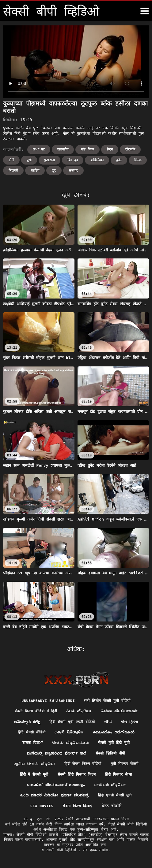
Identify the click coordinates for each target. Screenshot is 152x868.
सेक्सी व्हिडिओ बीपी (110, 753)
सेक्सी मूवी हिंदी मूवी (114, 742)
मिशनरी (13, 170)
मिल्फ (138, 160)
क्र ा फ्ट (39, 149)
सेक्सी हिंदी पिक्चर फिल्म (77, 774)
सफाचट (73, 170)
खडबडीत (63, 149)
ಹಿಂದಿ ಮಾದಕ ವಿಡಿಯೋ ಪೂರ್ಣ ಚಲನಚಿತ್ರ (54, 795)
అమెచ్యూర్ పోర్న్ (27, 722)
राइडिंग (35, 170)
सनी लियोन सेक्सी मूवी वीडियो (107, 701)
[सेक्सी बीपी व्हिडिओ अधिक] (145, 11)
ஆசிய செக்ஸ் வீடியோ (34, 764)
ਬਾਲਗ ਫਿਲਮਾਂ (33, 742)
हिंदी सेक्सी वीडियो (32, 732)
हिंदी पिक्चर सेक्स (119, 774)
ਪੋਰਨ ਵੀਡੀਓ (112, 806)
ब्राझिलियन (97, 160)
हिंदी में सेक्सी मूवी (34, 774)
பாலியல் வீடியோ (110, 785)
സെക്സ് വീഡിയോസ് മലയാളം (56, 785)
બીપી (108, 722)
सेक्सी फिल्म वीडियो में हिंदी (36, 711)
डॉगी (11, 160)
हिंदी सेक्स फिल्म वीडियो (83, 764)
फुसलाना (49, 160)
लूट (54, 170)
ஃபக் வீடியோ (79, 711)
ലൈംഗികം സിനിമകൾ (114, 732)
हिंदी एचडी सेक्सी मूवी (115, 795)
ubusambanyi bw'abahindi (48, 701)
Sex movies (42, 806)
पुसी (29, 160)
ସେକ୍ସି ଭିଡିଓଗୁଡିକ (69, 732)
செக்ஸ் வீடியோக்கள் (119, 711)
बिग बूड (73, 160)
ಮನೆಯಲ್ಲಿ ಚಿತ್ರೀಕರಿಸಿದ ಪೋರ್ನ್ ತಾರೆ (57, 753)
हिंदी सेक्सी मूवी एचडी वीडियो (72, 722)
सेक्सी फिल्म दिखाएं (77, 806)
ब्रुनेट (119, 160)
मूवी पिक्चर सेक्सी (124, 764)
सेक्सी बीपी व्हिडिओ (62, 850)
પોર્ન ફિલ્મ (129, 722)
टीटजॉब (130, 149)
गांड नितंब (87, 149)
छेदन (110, 149)
